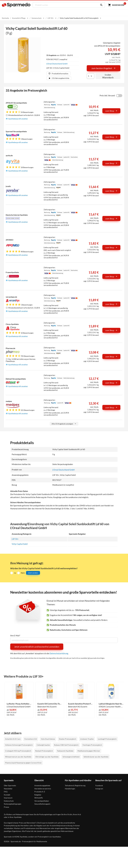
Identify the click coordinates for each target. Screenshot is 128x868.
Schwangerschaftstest (71, 757)
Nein (23, 573)
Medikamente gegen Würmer (89, 751)
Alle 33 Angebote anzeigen (64, 424)
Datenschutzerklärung (59, 653)
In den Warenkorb (108, 76)
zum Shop (111, 111)
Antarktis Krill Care (13, 739)
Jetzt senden (33, 573)
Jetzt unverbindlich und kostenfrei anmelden (37, 647)
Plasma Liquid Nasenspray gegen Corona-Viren (23, 763)
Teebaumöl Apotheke (65, 751)
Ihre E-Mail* (15, 636)
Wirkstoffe (39, 798)
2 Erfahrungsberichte (59, 78)
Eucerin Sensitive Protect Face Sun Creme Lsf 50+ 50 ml (80, 704)
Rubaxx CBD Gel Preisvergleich (66, 745)
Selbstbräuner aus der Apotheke (96, 757)
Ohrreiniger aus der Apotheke (47, 757)
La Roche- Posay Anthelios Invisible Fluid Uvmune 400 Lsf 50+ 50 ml (19, 704)
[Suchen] (101, 5)
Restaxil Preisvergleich (44, 751)
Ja (15, 573)
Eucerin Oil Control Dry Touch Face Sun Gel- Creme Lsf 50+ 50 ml (50, 704)
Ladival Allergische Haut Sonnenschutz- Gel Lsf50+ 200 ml (111, 704)
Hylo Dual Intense (48, 739)
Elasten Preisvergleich (68, 739)
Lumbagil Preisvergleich (107, 739)
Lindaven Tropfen (87, 739)
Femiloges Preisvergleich (92, 745)
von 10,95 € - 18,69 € (60, 55)
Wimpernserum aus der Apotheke (18, 757)
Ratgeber (38, 795)
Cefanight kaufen (43, 745)
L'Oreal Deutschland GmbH (57, 64)
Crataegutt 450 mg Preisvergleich (18, 751)
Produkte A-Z (40, 792)
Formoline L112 (31, 739)
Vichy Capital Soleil (20, 544)
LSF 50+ (15, 539)
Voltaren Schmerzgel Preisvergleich (19, 745)
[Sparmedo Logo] (16, 5)
